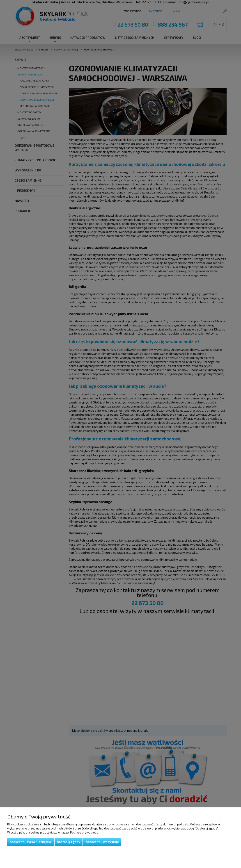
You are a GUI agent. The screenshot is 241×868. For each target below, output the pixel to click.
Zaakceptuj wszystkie (102, 842)
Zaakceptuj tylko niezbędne (31, 842)
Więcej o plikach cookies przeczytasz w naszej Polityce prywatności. (53, 832)
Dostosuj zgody (69, 842)
